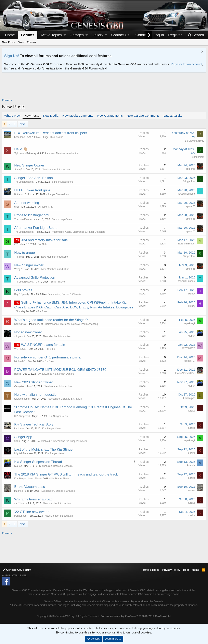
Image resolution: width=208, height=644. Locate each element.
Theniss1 (19, 257)
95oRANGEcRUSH (185, 373)
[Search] (196, 35)
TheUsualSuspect (24, 182)
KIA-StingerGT (22, 416)
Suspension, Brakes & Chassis (64, 294)
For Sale (43, 244)
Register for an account (186, 64)
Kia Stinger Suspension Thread (38, 462)
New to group (25, 253)
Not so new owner (28, 332)
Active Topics (51, 35)
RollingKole (21, 324)
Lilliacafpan (189, 398)
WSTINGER (21, 349)
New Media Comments (78, 116)
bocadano (20, 137)
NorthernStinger (187, 244)
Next (22, 124)
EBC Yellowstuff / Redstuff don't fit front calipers (51, 133)
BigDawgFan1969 (194, 141)
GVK (17, 244)
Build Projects (58, 282)
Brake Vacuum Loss (30, 487)
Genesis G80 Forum (17, 570)
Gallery (97, 35)
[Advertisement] (104, 88)
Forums (28, 35)
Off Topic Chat (46, 207)
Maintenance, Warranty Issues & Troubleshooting (71, 324)
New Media (51, 116)
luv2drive (19, 429)
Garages (77, 35)
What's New (12, 116)
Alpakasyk (190, 323)
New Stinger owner (29, 265)
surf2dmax (20, 503)
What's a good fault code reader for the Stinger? (51, 320)
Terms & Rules (150, 570)
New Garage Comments (143, 116)
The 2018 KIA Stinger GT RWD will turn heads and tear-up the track (66, 474)
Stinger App (23, 437)
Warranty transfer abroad (34, 499)
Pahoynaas (21, 516)
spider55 (191, 169)
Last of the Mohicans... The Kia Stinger (44, 449)
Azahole (191, 465)
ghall (17, 207)
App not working (27, 203)
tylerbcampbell (22, 399)
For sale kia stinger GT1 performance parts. (48, 357)
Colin (17, 441)
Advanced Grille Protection (35, 278)
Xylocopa (19, 153)
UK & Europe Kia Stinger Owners (56, 374)
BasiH (18, 374)
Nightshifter (21, 453)
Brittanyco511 (22, 194)
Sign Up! (12, 56)
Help (186, 570)
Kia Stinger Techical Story (34, 424)
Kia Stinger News (58, 416)
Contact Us (120, 35)
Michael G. (20, 361)
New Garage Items (110, 116)
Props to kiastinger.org (32, 215)
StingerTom (198, 157)
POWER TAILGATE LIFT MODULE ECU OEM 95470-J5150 (60, 370)
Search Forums (27, 42)
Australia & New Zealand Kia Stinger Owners (63, 441)
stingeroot (20, 336)
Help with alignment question (36, 395)
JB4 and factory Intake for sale (45, 240)
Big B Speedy (22, 294)
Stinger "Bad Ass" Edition (34, 178)
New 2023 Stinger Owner (34, 382)
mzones (19, 491)
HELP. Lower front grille (32, 190)
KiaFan (191, 336)
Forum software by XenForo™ (136, 616)
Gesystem (20, 386)
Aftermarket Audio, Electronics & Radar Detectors (79, 232)
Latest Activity (173, 116)
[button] (65, 35)
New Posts (8, 42)
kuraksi (191, 411)
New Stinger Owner (29, 165)
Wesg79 (19, 269)
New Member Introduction (65, 153)
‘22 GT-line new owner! (32, 512)
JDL (17, 311)
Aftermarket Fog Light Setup (36, 228)
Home (10, 35)
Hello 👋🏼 (21, 149)
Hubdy (192, 294)
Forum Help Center (62, 219)
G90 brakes (23, 290)
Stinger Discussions (53, 137)
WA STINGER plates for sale (43, 345)
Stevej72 (19, 170)
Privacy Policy (171, 570)
